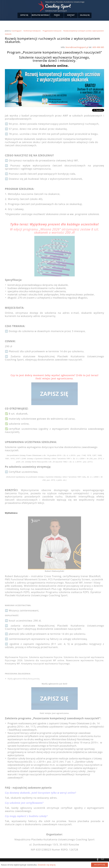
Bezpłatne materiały (41, 15)
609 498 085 (98, 47)
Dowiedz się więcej (47, 865)
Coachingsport (17, 31)
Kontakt (71, 15)
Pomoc (57, 15)
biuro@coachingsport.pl (77, 47)
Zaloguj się (85, 15)
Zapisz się (24, 15)
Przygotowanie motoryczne (52, 31)
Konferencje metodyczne (32, 31)
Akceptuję (100, 865)
